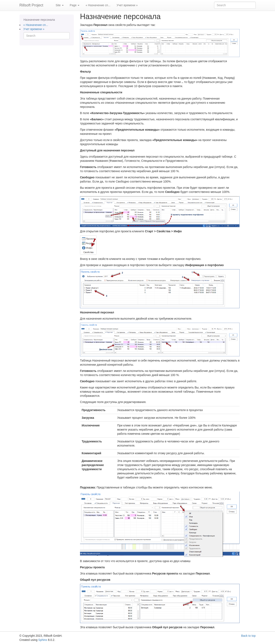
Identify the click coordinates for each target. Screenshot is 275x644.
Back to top (248, 636)
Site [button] (60, 5)
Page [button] (75, 5)
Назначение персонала (39, 20)
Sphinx (43, 640)
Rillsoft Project (31, 5)
